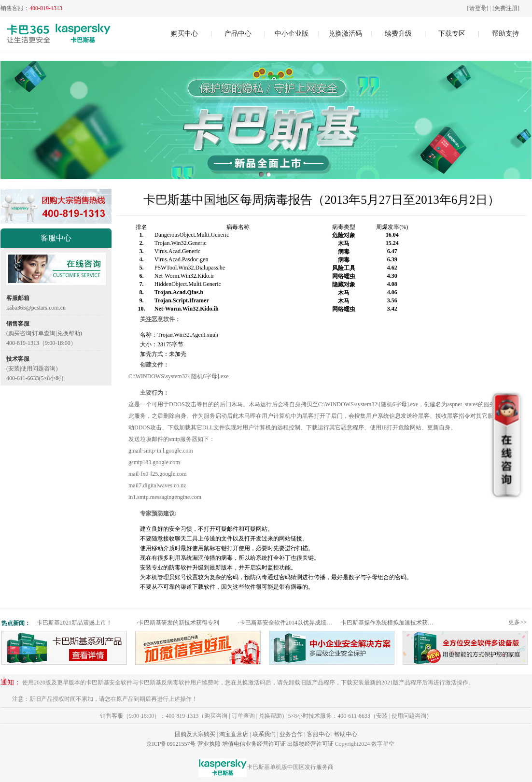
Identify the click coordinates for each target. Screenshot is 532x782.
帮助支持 (505, 34)
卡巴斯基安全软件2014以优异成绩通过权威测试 (287, 623)
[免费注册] (506, 8)
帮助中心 (346, 734)
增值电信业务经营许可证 (254, 744)
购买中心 (184, 34)
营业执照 (209, 744)
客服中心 (319, 734)
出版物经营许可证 (310, 744)
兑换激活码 (345, 34)
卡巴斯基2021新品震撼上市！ (74, 623)
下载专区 (452, 34)
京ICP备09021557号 (171, 744)
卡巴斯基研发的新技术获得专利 (178, 623)
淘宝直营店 (234, 734)
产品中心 (238, 34)
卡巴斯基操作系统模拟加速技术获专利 (389, 623)
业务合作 (291, 734)
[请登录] (478, 8)
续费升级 (398, 34)
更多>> (518, 622)
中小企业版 (292, 34)
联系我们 (264, 734)
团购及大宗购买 (195, 734)
